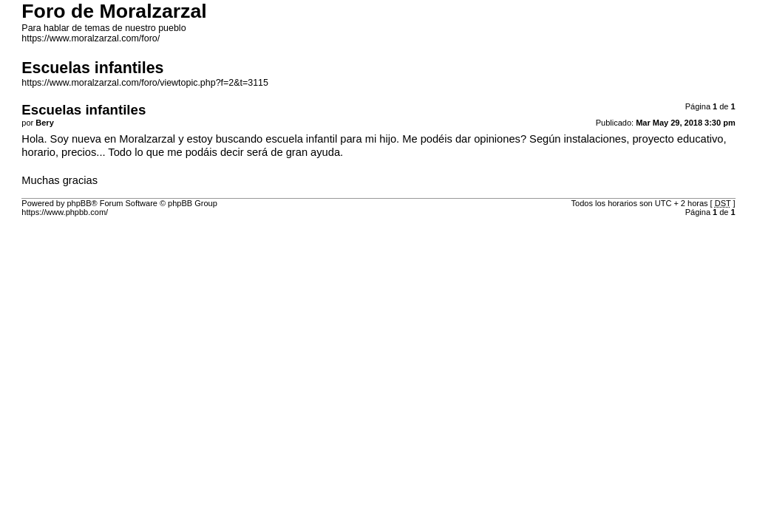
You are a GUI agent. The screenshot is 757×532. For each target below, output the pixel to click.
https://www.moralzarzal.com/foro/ (91, 38)
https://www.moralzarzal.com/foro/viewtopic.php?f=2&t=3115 (145, 83)
